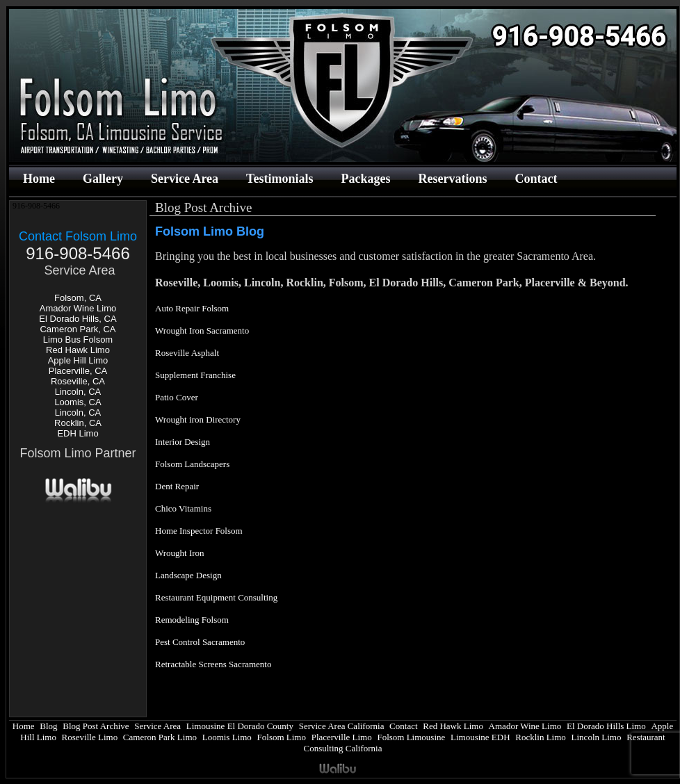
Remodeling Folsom (192, 620)
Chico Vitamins (183, 508)
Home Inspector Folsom (199, 531)
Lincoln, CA (78, 392)
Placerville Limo (342, 737)
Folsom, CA (78, 298)
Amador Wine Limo (78, 308)
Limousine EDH (480, 737)
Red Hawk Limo (78, 350)
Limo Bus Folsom (78, 340)
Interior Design (183, 442)
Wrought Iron (180, 553)
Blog (48, 726)
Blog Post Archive (96, 726)
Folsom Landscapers (192, 464)
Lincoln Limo (597, 737)
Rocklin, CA (78, 423)
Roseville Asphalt (187, 353)
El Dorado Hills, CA (78, 319)
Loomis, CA (78, 402)
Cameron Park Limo (160, 737)
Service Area (185, 179)
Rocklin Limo (541, 737)
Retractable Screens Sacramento (213, 664)
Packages (365, 179)
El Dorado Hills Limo (606, 726)
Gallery (103, 179)
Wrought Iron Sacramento (202, 330)
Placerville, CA (78, 371)
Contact (536, 179)
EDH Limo (78, 433)
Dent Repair (177, 486)
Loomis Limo (227, 737)
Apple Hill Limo (78, 360)
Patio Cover (177, 397)
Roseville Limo (90, 737)
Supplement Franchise (195, 375)
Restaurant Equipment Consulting (216, 597)
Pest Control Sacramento (200, 642)
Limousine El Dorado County (240, 726)
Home (39, 179)
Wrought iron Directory (198, 419)
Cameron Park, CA (78, 329)
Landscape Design (188, 575)
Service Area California (342, 726)
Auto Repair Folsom (192, 308)
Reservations (452, 179)
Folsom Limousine (411, 737)
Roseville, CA (78, 381)
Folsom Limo (282, 737)
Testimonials (280, 179)
